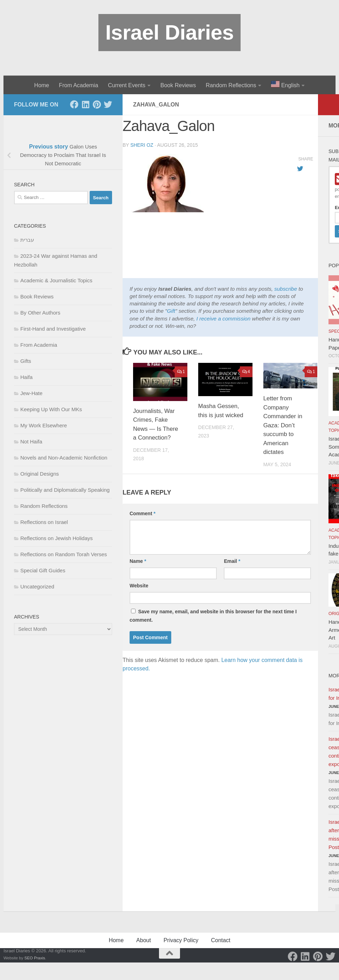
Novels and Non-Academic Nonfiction (64, 458)
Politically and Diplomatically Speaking (65, 490)
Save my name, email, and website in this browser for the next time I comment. (213, 616)
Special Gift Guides (43, 570)
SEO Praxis (35, 958)
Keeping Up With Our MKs (51, 409)
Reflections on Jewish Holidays (57, 538)
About (144, 940)
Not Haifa (31, 441)
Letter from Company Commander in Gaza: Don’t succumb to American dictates (283, 425)
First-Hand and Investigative (53, 329)
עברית (27, 240)
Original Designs (40, 474)
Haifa (26, 377)
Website (139, 586)
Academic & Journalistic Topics (56, 280)
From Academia (78, 85)
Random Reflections (231, 85)
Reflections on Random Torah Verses (64, 554)
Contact (220, 940)
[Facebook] (74, 104)
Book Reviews (178, 85)
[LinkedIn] (85, 104)
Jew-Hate (31, 393)
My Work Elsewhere (44, 425)
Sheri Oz (142, 145)
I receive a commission (223, 319)
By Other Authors (40, 313)
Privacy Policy (181, 940)
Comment (143, 513)
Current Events (127, 85)
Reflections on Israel (44, 522)
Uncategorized (37, 586)
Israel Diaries (170, 32)
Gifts (26, 361)
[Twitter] (108, 104)
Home (42, 85)
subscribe (286, 289)
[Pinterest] (97, 104)
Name (138, 561)
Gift (171, 311)
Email (232, 561)
